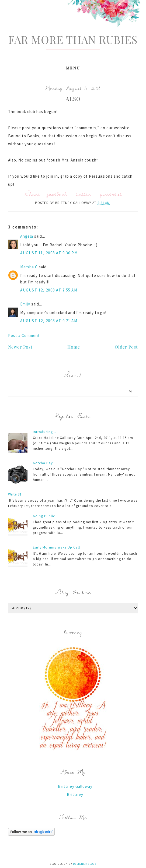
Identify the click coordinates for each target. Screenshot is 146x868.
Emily (25, 304)
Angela (27, 236)
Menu (73, 68)
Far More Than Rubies (73, 39)
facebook (57, 194)
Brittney (75, 794)
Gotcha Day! (43, 463)
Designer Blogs (85, 864)
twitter (84, 194)
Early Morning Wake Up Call (56, 547)
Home (74, 347)
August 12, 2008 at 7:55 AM (49, 290)
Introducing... (44, 432)
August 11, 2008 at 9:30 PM (49, 253)
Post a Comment (24, 335)
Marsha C (29, 267)
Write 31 (15, 494)
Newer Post (20, 347)
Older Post (126, 347)
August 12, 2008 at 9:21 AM (49, 321)
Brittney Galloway (75, 786)
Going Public (44, 516)
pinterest (111, 194)
